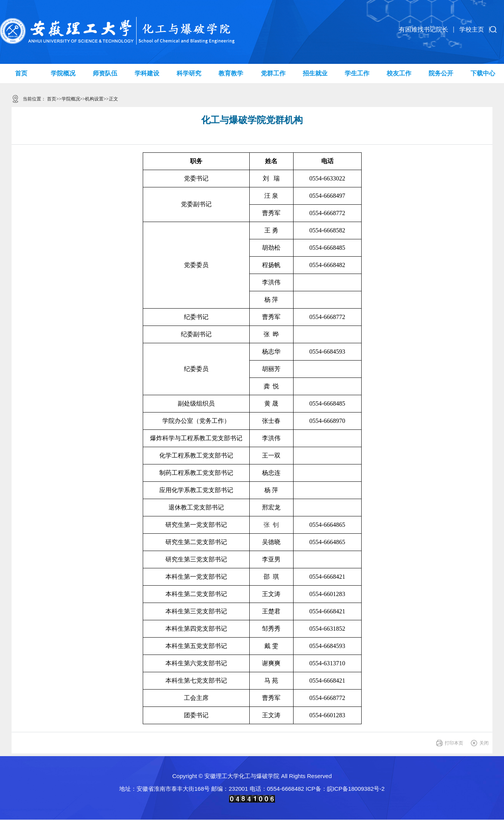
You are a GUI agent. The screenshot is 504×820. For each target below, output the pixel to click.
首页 (21, 73)
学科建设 (147, 73)
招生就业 (315, 73)
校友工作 (399, 73)
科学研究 (189, 73)
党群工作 (273, 73)
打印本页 (454, 743)
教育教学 (231, 73)
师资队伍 (105, 73)
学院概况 (63, 73)
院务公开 (441, 73)
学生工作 (357, 73)
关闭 (484, 743)
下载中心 (483, 73)
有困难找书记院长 (424, 29)
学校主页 (472, 29)
